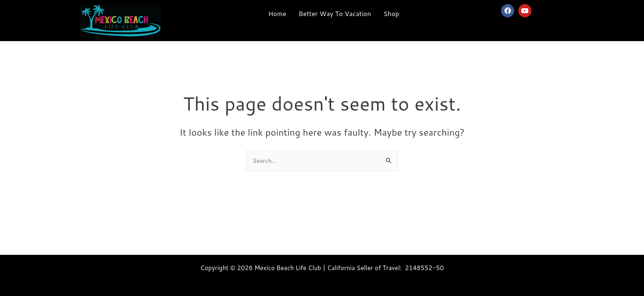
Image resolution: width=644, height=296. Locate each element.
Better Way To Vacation (335, 13)
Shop (391, 13)
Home (277, 13)
